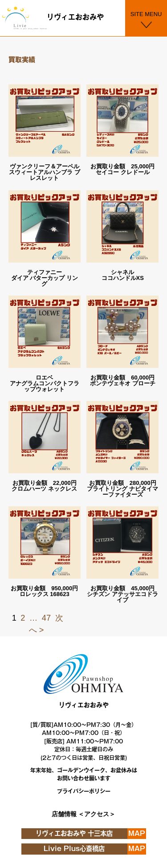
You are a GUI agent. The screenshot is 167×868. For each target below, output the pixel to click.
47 (46, 618)
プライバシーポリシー (84, 791)
